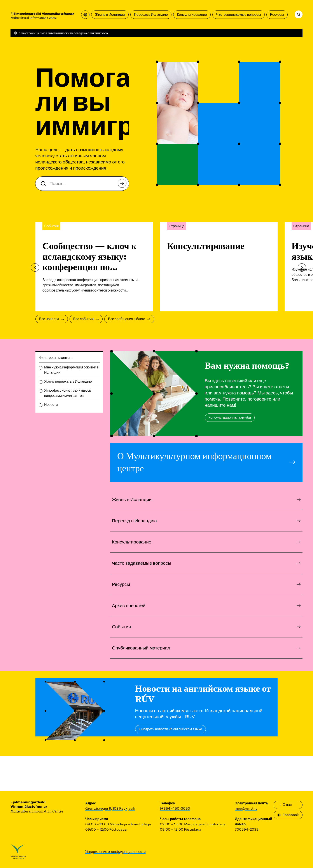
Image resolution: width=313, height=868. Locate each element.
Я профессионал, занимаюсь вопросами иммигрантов (68, 393)
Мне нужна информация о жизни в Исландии (71, 370)
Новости (51, 405)
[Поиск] (299, 14)
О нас (284, 805)
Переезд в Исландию (151, 15)
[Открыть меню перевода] (85, 15)
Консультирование (192, 15)
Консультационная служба (230, 418)
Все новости (52, 319)
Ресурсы (277, 15)
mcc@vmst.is (246, 808)
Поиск (123, 185)
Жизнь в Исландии (110, 15)
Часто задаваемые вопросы (239, 15)
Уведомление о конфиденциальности (115, 852)
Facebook (288, 815)
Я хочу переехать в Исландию (68, 381)
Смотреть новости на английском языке (170, 729)
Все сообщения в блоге (129, 319)
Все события (86, 319)
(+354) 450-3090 (175, 808)
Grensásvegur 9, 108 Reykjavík (110, 808)
